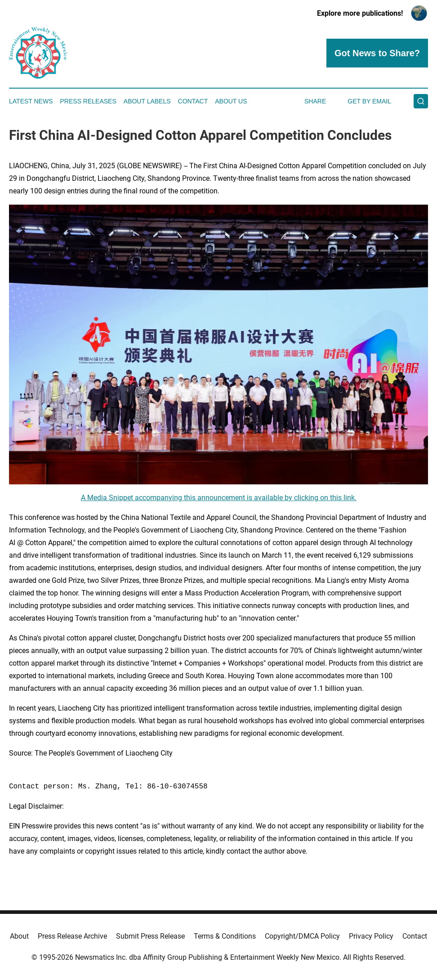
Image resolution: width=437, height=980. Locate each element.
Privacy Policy (371, 936)
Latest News (31, 101)
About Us (231, 101)
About (19, 936)
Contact (193, 101)
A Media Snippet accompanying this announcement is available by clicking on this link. (219, 498)
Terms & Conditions (225, 936)
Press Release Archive (72, 936)
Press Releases (88, 101)
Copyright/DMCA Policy (302, 936)
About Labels (147, 101)
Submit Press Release (150, 936)
